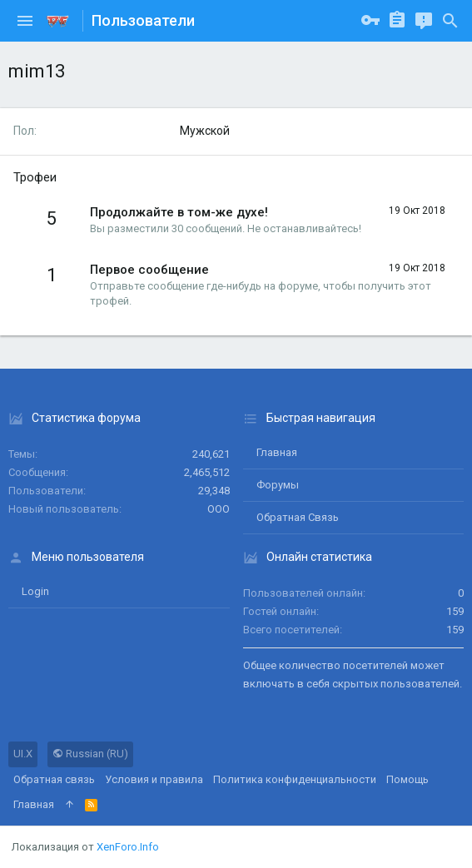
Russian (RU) (90, 754)
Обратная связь (298, 517)
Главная (277, 452)
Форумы (278, 485)
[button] (25, 21)
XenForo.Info (128, 847)
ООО (219, 509)
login (35, 591)
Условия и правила (154, 779)
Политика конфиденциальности (295, 779)
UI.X (23, 754)
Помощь (407, 779)
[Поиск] (450, 21)
